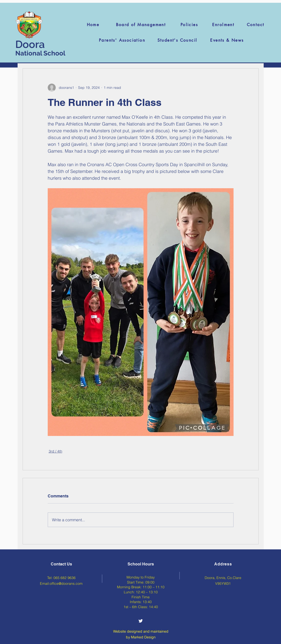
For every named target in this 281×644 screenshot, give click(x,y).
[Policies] (189, 25)
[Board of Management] (141, 25)
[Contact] (256, 25)
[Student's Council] (177, 40)
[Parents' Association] (122, 40)
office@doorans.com (66, 584)
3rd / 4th (55, 451)
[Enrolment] (223, 25)
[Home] (93, 25)
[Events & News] (227, 40)
